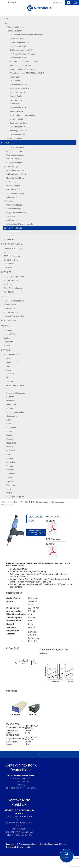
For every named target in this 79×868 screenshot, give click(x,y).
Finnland (10, 408)
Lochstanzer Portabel (15, 220)
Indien (9, 370)
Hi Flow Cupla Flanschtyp (20, 42)
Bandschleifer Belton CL (19, 111)
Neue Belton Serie (17, 39)
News (7, 23)
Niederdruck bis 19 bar (15, 170)
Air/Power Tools (10, 305)
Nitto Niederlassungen (13, 355)
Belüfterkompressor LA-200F (21, 50)
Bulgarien (10, 397)
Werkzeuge (8, 201)
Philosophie (8, 330)
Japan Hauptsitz (13, 362)
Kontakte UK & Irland (15, 847)
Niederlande (11, 443)
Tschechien (11, 485)
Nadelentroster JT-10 (18, 58)
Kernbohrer (11, 216)
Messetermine (9, 321)
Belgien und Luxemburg (16, 393)
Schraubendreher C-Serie (20, 85)
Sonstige (10, 381)
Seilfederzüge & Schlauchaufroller (20, 224)
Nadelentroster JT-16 (18, 108)
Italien (9, 420)
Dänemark (11, 401)
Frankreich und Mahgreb (16, 412)
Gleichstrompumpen (14, 159)
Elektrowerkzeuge (13, 209)
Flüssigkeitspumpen (14, 163)
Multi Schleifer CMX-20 (19, 127)
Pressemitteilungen (15, 138)
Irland (9, 424)
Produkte (7, 143)
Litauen (9, 435)
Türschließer (15, 77)
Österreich (11, 451)
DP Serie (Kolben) (11, 260)
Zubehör (10, 236)
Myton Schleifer (16, 100)
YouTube (68, 3)
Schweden (11, 462)
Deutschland (11, 405)
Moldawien (11, 439)
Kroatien (10, 431)
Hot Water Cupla (16, 119)
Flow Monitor (15, 81)
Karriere (7, 346)
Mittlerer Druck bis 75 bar (16, 174)
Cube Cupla (14, 104)
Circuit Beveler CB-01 (18, 134)
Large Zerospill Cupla (18, 46)
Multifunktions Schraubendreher (22, 115)
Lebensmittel (11, 197)
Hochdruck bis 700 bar (15, 178)
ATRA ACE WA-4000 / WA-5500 (22, 54)
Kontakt (6, 350)
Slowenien (11, 474)
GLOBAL (60, 3)
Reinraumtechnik (13, 190)
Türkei (9, 489)
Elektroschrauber (13, 232)
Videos (5, 296)
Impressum (11, 844)
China (9, 366)
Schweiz (10, 466)
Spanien (10, 477)
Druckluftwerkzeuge (14, 205)
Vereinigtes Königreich (15, 497)
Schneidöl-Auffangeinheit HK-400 (23, 69)
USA (8, 378)
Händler (7, 389)
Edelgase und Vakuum (15, 193)
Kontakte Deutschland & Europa (53, 844)
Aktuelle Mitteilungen (15, 27)
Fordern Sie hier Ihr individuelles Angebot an (36, 533)
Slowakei (10, 470)
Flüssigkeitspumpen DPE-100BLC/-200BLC (27, 73)
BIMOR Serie (9, 264)
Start (5, 19)
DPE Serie (8, 268)
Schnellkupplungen (11, 166)
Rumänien (10, 481)
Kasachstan (11, 428)
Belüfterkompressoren (15, 151)
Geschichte (8, 342)
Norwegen (10, 447)
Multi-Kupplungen (13, 186)
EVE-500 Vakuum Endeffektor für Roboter (26, 35)
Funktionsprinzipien (12, 244)
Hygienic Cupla (16, 96)
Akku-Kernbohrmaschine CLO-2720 (24, 62)
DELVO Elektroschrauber (14, 316)
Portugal (10, 458)
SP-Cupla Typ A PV (17, 92)
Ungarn (9, 493)
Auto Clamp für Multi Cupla (20, 65)
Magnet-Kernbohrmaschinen (18, 213)
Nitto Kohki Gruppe (11, 334)
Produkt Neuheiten (14, 31)
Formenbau (11, 182)
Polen (9, 454)
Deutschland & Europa (15, 385)
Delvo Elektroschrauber (13, 228)
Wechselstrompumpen (15, 155)
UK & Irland (11, 358)
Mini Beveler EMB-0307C (20, 88)
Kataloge (6, 272)
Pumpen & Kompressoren (14, 147)
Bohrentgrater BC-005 (18, 131)
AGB (28, 847)
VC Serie (7, 252)
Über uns (6, 326)
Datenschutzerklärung (28, 844)
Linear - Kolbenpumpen (13, 248)
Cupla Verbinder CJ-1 (18, 123)
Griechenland (12, 416)
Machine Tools (10, 309)
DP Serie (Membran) (12, 256)
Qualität (7, 338)
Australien (10, 374)
